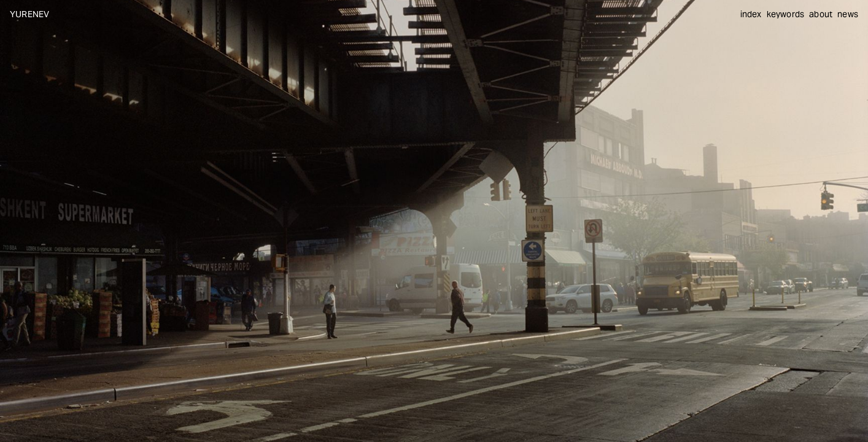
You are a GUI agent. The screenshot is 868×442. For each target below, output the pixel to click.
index (751, 14)
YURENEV (29, 14)
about (821, 14)
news (848, 14)
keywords (786, 14)
